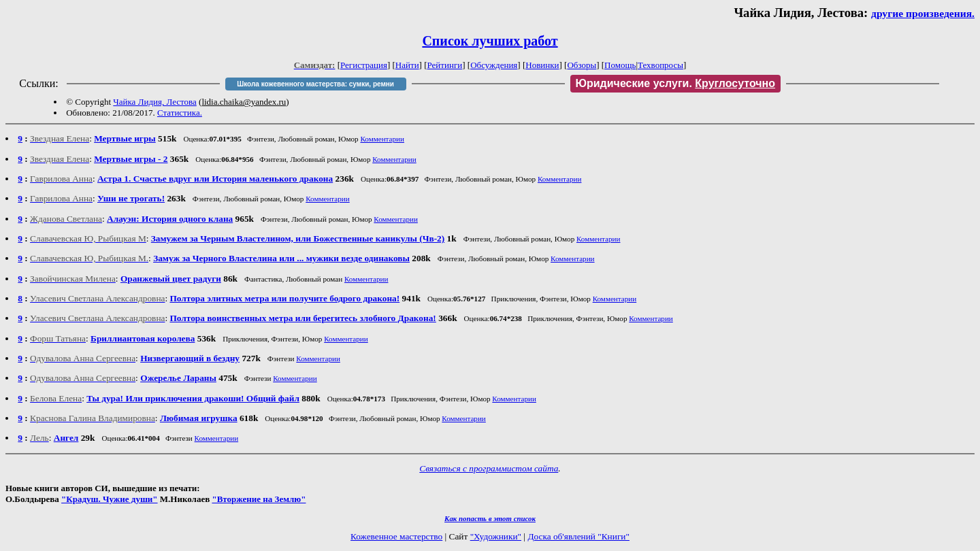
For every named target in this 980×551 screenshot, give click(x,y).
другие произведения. (923, 13)
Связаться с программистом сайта (489, 468)
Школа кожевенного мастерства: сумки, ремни (315, 84)
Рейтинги (445, 65)
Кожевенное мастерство (396, 536)
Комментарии (382, 139)
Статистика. (180, 113)
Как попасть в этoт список (490, 518)
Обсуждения (494, 65)
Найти (407, 65)
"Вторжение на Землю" (259, 499)
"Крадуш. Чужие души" (110, 499)
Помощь (620, 65)
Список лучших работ (490, 41)
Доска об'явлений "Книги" (578, 536)
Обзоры (582, 65)
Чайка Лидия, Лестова (154, 102)
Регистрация (364, 65)
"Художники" (496, 536)
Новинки (542, 65)
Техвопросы (660, 65)
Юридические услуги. (676, 83)
